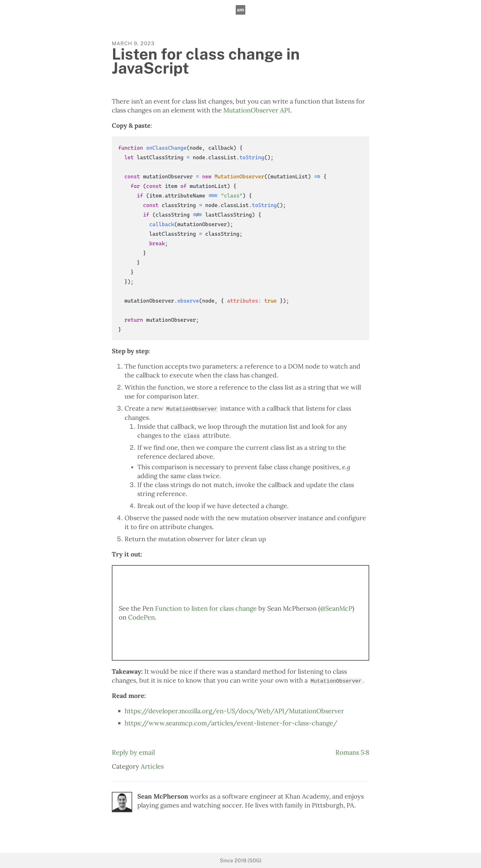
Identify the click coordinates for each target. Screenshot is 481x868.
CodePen (141, 617)
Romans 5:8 (352, 752)
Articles (152, 766)
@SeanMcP (336, 608)
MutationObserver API (257, 110)
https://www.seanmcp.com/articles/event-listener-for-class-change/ (231, 723)
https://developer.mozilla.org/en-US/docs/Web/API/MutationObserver (234, 710)
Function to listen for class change (206, 608)
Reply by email (133, 752)
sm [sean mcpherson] (240, 10)
